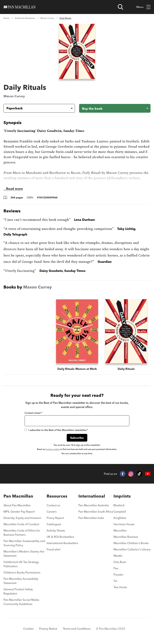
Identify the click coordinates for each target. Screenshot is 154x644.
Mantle (118, 556)
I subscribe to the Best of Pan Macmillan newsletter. (56, 430)
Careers (52, 512)
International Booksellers (62, 543)
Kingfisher (120, 518)
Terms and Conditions (77, 629)
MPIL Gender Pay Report (19, 512)
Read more (14, 189)
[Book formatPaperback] (36, 108)
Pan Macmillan (18, 496)
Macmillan (120, 530)
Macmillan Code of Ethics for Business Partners (22, 533)
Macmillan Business (126, 537)
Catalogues (54, 524)
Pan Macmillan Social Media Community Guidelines (21, 602)
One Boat (120, 562)
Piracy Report (55, 518)
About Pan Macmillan (17, 505)
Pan (116, 568)
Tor (115, 581)
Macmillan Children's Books (131, 543)
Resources (57, 496)
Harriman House (124, 524)
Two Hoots (120, 587)
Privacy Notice (48, 629)
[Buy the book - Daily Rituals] (115, 108)
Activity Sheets (56, 530)
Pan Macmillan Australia (94, 505)
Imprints (122, 496)
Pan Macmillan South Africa (96, 512)
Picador (118, 575)
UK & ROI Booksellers (60, 537)
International (92, 496)
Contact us (53, 505)
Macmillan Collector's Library (132, 549)
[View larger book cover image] (77, 51)
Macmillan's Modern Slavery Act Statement (24, 554)
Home (6, 18)
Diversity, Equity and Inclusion (22, 518)
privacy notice (53, 449)
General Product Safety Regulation (18, 591)
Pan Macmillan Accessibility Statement (21, 581)
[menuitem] (25, 506)
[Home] (20, 7)
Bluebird (119, 505)
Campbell (120, 512)
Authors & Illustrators (25, 18)
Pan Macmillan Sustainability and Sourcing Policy (24, 543)
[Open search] (120, 7)
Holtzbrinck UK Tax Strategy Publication (21, 564)
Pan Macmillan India (91, 518)
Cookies (28, 629)
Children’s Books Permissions (22, 572)
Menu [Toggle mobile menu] (143, 7)
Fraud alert (54, 549)
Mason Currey (47, 18)
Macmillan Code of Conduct (21, 524)
